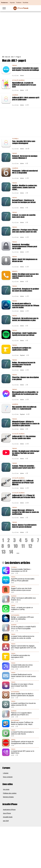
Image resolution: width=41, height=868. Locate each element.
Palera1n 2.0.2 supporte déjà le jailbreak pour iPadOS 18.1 (21, 714)
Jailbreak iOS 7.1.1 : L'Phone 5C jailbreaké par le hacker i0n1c (24, 496)
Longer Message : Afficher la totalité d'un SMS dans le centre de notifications (26, 512)
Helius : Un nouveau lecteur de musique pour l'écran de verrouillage (24, 364)
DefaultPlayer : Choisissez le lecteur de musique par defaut (24, 201)
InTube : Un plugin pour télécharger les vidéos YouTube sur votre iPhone (26, 453)
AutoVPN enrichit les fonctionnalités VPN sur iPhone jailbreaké (23, 580)
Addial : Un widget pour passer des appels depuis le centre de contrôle (25, 276)
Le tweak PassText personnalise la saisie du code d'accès (22, 733)
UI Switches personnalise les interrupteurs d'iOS (20, 656)
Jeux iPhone (7, 813)
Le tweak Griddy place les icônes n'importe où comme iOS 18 (22, 666)
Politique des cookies (10, 793)
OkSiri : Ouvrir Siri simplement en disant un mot (25, 260)
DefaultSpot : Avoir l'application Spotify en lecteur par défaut (24, 334)
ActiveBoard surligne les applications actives (22, 349)
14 (11, 552)
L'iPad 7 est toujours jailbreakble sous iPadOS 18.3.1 (23, 599)
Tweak (23, 8)
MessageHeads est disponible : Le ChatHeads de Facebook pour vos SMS (25, 394)
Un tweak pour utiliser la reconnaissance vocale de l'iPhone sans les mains (26, 305)
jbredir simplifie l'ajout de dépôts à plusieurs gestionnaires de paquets (22, 695)
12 (30, 546)
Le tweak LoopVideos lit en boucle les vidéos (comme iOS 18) (23, 704)
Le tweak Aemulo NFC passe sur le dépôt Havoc (23, 752)
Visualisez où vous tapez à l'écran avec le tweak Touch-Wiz (22, 685)
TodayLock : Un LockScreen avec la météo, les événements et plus (25, 319)
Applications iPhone (9, 810)
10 (16, 546)
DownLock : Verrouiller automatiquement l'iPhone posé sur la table (25, 246)
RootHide (25, 3)
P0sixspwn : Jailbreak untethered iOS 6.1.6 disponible (25, 172)
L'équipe (6, 773)
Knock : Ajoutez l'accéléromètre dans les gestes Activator (24, 526)
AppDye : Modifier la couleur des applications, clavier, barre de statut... (25, 187)
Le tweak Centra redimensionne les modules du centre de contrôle (23, 637)
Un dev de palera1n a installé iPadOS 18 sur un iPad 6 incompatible (23, 628)
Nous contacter (8, 777)
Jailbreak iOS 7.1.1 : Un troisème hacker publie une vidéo (24, 437)
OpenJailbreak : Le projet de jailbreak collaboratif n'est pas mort (24, 85)
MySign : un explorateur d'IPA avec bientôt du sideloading (22, 618)
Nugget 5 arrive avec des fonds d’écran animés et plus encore (21, 589)
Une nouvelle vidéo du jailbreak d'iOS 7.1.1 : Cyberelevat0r (24, 408)
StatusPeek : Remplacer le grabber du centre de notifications (26, 290)
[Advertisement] (20, 32)
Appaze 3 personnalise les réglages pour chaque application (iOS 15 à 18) (23, 647)
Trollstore (19, 3)
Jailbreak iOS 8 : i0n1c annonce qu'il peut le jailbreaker (26, 99)
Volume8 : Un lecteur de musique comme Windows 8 (25, 157)
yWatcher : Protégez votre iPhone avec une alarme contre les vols (25, 231)
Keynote (12, 3)
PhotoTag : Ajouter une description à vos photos (25, 378)
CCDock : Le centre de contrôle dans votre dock (24, 216)
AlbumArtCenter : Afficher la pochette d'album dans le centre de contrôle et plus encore (26, 423)
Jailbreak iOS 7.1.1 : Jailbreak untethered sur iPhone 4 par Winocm (23, 483)
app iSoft (6, 821)
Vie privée (6, 789)
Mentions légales (8, 797)
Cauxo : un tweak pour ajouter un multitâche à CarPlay (22, 608)
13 (3, 552)
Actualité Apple (8, 817)
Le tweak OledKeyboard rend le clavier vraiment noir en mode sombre (23, 675)
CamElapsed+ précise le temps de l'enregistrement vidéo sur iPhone (22, 742)
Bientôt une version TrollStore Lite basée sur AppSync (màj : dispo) (22, 723)
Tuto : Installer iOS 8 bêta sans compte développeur (24, 142)
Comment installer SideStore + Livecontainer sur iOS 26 (21, 570)
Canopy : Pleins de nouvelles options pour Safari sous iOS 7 (24, 467)
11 (23, 546)
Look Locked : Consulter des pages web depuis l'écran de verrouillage (26, 69)
